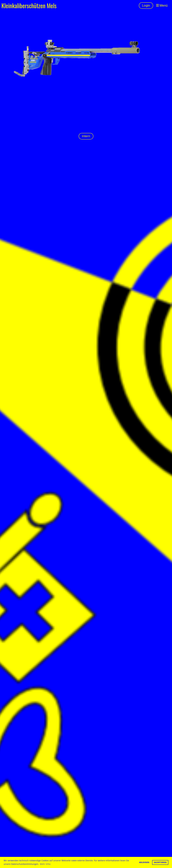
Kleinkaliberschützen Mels (29, 6)
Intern (86, 136)
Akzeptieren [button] (160, 862)
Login (146, 5)
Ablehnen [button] (144, 862)
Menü (162, 5)
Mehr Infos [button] (45, 864)
